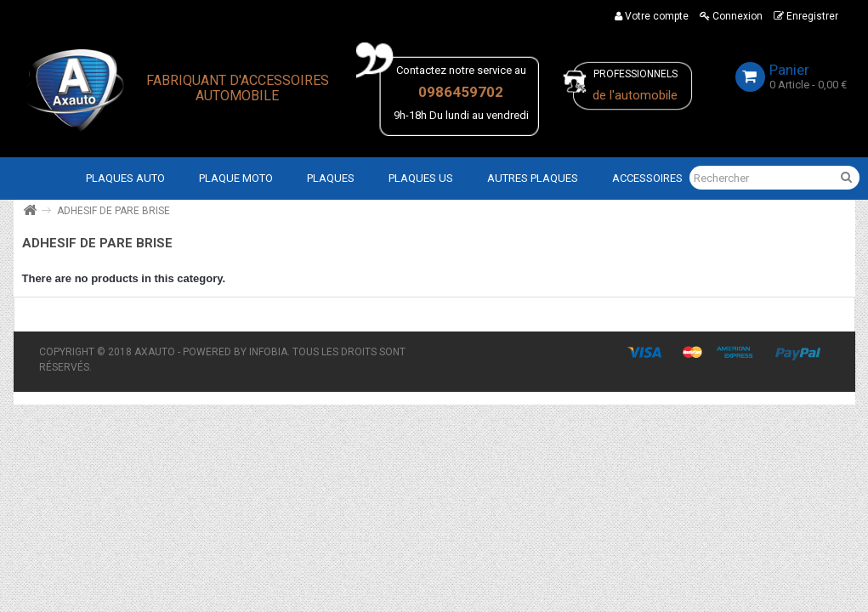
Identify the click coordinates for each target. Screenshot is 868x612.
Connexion (731, 16)
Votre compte (652, 16)
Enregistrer (806, 16)
